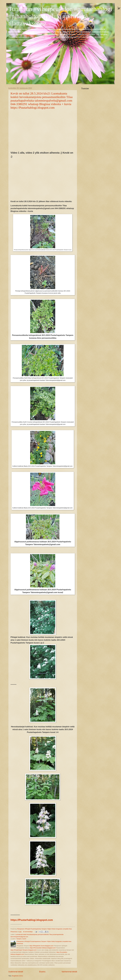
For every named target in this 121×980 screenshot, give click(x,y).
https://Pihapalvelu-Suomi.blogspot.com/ (41, 946)
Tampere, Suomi (21, 939)
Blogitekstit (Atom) (17, 976)
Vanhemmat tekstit (69, 972)
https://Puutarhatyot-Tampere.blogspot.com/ (24, 950)
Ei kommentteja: (28, 932)
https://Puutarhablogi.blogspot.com (32, 920)
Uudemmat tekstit (16, 972)
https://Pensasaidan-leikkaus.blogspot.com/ (43, 948)
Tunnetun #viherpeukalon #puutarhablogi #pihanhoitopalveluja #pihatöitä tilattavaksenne (60, 16)
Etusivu (42, 972)
